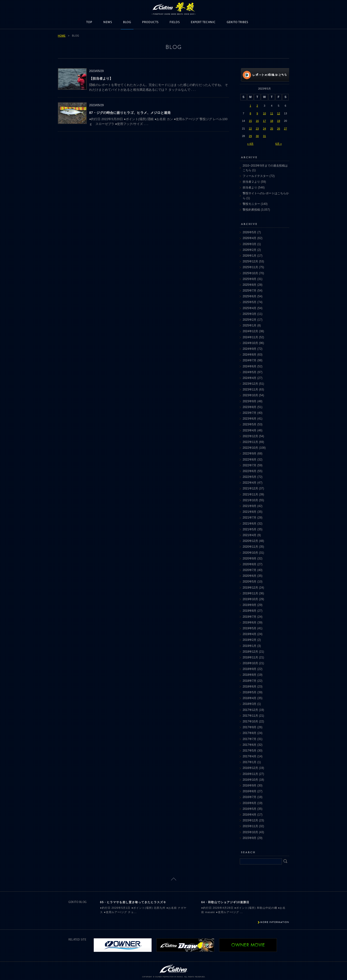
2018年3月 (250, 704)
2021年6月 (250, 524)
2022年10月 (250, 448)
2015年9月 (250, 838)
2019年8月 (250, 611)
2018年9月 (250, 669)
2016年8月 (250, 791)
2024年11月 (250, 337)
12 (279, 113)
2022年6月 (250, 471)
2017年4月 (250, 756)
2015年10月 (250, 832)
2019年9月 (250, 605)
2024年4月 (250, 378)
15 (250, 121)
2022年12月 (250, 436)
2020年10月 (250, 553)
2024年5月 (250, 372)
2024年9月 (250, 349)
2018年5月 (250, 692)
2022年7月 (250, 465)
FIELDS (175, 22)
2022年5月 (250, 477)
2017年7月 (250, 739)
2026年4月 (250, 238)
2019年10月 (250, 599)
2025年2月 (250, 320)
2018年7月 (250, 681)
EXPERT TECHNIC (203, 22)
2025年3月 (250, 314)
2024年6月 (250, 366)
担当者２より (251, 182)
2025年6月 (250, 296)
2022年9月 (250, 454)
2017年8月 (250, 733)
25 (272, 129)
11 (272, 113)
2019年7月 (250, 617)
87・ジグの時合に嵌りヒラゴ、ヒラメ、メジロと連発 (130, 113)
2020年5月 (250, 582)
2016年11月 (250, 774)
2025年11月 (250, 267)
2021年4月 (250, 535)
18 (272, 121)
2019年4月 (250, 634)
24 (264, 129)
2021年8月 (250, 512)
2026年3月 (250, 244)
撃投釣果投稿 (251, 210)
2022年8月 (250, 460)
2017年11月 (250, 716)
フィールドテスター (256, 176)
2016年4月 (250, 815)
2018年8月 (250, 675)
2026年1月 (250, 256)
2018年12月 (250, 652)
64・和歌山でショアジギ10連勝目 (225, 902)
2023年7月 (250, 413)
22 (250, 129)
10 (264, 113)
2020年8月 (250, 564)
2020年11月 (250, 547)
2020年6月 (250, 576)
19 (279, 121)
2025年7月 (250, 291)
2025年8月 (250, 285)
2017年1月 (250, 762)
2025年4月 (250, 308)
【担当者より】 (101, 78)
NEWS (108, 22)
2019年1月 (250, 646)
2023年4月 (250, 430)
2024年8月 (250, 355)
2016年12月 (250, 768)
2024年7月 (250, 360)
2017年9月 (250, 727)
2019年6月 (250, 623)
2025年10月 (250, 273)
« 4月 (250, 144)
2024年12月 (250, 331)
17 (264, 121)
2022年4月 (250, 483)
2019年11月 (250, 593)
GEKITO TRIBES (237, 22)
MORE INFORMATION (275, 922)
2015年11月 (250, 826)
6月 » (279, 144)
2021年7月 (250, 518)
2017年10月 (250, 721)
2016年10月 (250, 780)
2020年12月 (250, 541)
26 (279, 129)
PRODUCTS (150, 22)
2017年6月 (250, 745)
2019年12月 (250, 588)
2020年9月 (250, 558)
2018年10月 (250, 663)
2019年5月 (250, 628)
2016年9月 (250, 785)
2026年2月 (250, 250)
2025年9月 (250, 279)
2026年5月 (250, 232)
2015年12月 (250, 820)
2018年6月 (250, 687)
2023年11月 (250, 389)
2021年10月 (250, 500)
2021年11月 (250, 494)
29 (250, 136)
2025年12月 (250, 261)
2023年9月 (250, 401)
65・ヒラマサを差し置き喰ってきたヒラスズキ (133, 902)
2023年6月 (250, 419)
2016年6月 (250, 803)
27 (286, 129)
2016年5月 (250, 809)
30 (257, 136)
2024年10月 (250, 343)
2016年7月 (250, 797)
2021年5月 (250, 529)
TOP (89, 22)
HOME (62, 36)
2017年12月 (250, 710)
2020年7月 (250, 570)
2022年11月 (250, 442)
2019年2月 (250, 640)
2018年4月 (250, 698)
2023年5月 (250, 424)
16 (257, 121)
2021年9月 (250, 506)
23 (257, 129)
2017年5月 (250, 751)
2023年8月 (250, 407)
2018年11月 (250, 657)
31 (264, 136)
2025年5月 (250, 302)
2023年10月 (250, 395)
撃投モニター (251, 204)
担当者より (250, 188)
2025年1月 (250, 325)
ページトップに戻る (174, 879)
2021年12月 (250, 488)
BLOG (127, 22)
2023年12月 (250, 384)
